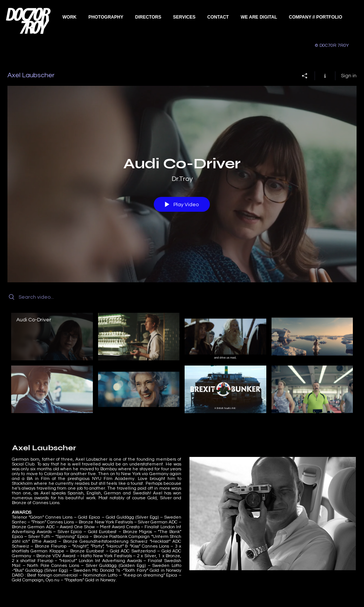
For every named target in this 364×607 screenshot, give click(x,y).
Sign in (349, 75)
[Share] (305, 75)
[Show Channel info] (325, 75)
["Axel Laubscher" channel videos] (182, 365)
